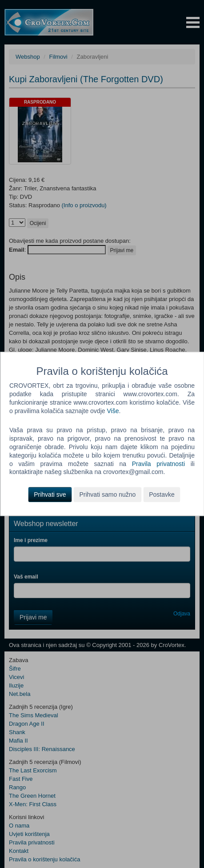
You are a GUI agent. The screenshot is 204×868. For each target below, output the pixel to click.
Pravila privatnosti (158, 464)
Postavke (162, 495)
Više (113, 411)
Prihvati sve (50, 495)
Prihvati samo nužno (107, 495)
